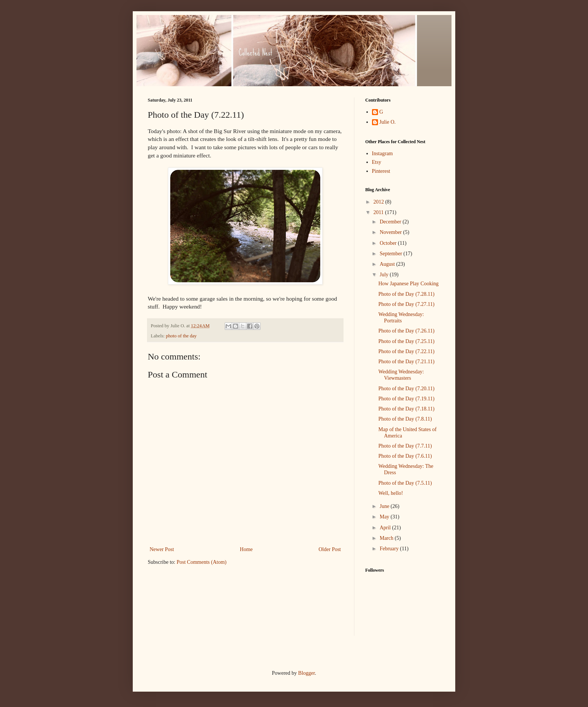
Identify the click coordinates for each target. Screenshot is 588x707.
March (387, 538)
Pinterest (381, 171)
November (391, 232)
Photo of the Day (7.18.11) (406, 409)
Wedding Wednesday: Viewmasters (401, 375)
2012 (379, 202)
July (385, 275)
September (391, 254)
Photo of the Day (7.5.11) (405, 483)
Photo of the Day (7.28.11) (406, 294)
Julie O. (388, 122)
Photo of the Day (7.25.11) (406, 341)
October (389, 243)
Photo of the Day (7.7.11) (405, 446)
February (390, 549)
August (388, 264)
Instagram (382, 154)
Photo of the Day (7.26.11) (406, 331)
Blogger (306, 673)
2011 (379, 212)
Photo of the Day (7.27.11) (406, 304)
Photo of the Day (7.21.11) (406, 362)
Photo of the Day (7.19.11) (406, 399)
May (385, 517)
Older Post (330, 549)
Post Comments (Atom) (202, 562)
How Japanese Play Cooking (409, 284)
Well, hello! (391, 493)
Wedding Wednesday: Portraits (401, 318)
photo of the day (181, 336)
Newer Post (162, 549)
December (391, 222)
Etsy (377, 162)
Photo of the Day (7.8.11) (405, 419)
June (385, 506)
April (386, 528)
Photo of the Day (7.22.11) (406, 351)
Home (246, 549)
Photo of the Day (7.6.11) (405, 456)
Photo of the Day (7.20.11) (406, 389)
